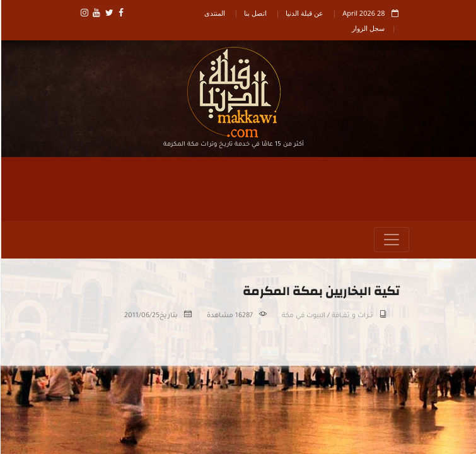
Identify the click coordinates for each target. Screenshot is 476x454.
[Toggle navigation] (391, 240)
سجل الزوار (368, 28)
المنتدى (214, 13)
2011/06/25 (141, 316)
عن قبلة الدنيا (304, 13)
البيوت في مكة (303, 316)
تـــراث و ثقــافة (352, 316)
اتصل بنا (255, 13)
